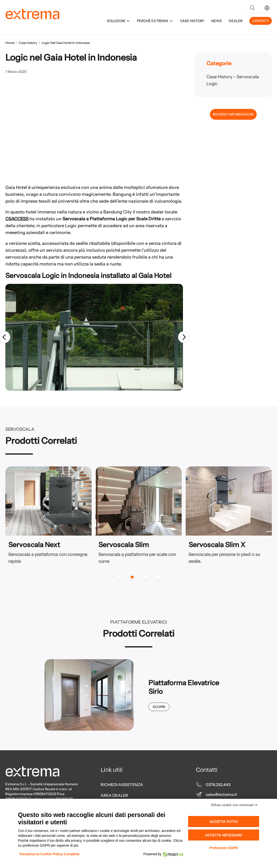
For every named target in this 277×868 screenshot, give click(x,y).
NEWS (217, 21)
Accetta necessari (223, 835)
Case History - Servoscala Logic (233, 80)
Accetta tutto (224, 822)
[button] (267, 8)
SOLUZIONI (118, 21)
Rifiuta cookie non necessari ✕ (235, 805)
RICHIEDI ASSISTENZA (122, 785)
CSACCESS (17, 219)
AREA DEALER (114, 795)
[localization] (267, 8)
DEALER (236, 21)
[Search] (252, 8)
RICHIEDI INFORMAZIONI (233, 114)
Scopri (159, 707)
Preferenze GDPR (224, 848)
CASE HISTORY (192, 21)
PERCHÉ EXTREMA (155, 21)
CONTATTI (261, 21)
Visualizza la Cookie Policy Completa (49, 854)
